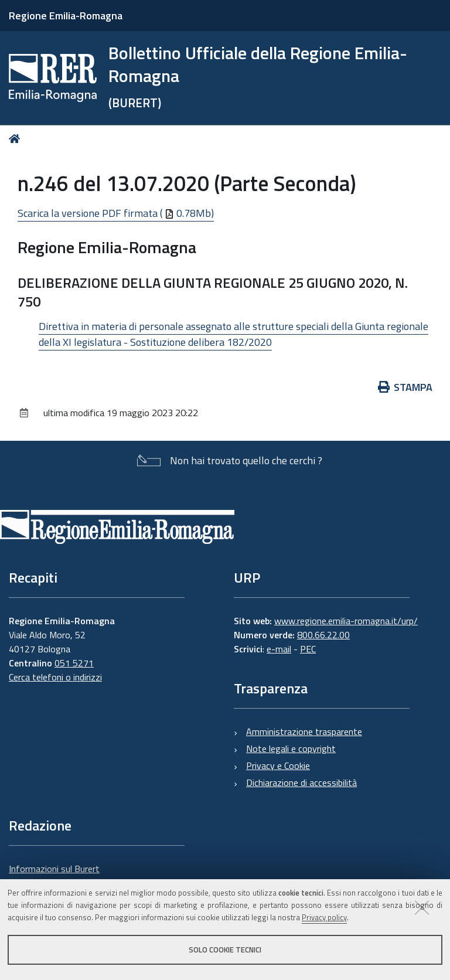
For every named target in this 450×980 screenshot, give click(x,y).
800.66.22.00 (323, 635)
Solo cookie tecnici (225, 950)
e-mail (279, 649)
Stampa (405, 387)
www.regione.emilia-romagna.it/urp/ (346, 621)
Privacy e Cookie (278, 765)
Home (17, 139)
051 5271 (74, 663)
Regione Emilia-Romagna (66, 16)
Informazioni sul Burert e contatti (54, 876)
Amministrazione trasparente (304, 731)
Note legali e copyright (291, 748)
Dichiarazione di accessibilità (301, 782)
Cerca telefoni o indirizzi (55, 677)
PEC (308, 649)
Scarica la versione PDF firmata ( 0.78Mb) (116, 213)
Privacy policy (324, 917)
